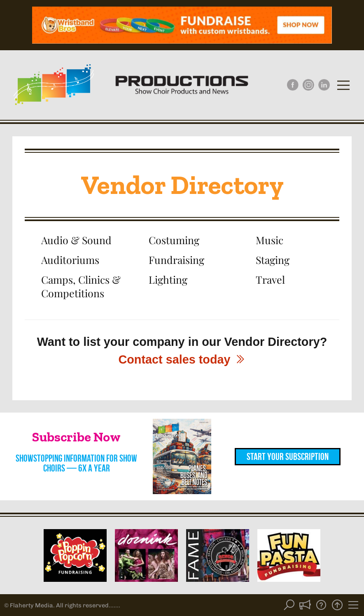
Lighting (168, 279)
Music (269, 240)
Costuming (174, 240)
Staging (273, 260)
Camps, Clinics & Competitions (81, 286)
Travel (270, 279)
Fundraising (176, 260)
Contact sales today (182, 359)
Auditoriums (70, 260)
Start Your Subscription (288, 457)
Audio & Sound (76, 240)
